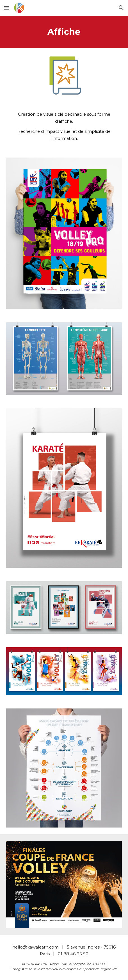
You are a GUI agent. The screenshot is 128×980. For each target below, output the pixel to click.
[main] (64, 32)
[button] (7, 8)
